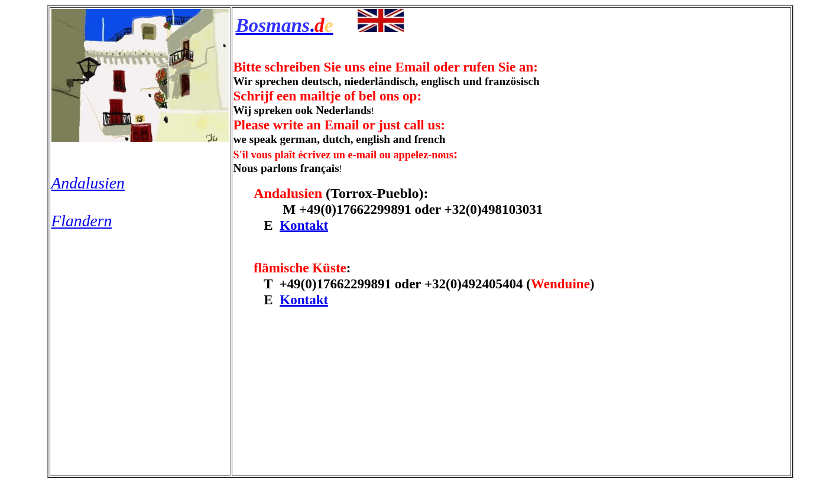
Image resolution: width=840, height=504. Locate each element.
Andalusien (88, 183)
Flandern (82, 221)
